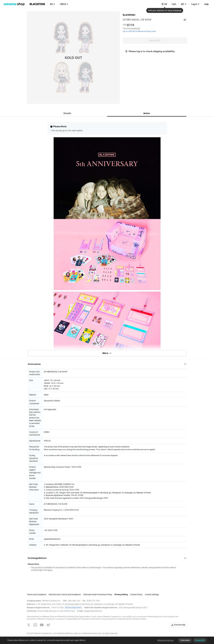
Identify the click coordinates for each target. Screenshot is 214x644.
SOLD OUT (155, 41)
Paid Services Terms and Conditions (65, 594)
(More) (82, 640)
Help (207, 4)
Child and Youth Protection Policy (98, 594)
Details (67, 113)
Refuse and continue (165, 640)
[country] (164, 4)
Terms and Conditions (37, 594)
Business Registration (73, 607)
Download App (178, 625)
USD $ (63, 4)
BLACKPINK (129, 15)
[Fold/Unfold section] (107, 364)
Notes (147, 113)
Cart (174, 4)
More (107, 353)
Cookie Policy (136, 594)
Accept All (200, 640)
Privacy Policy (121, 594)
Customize (185, 640)
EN (51, 4)
